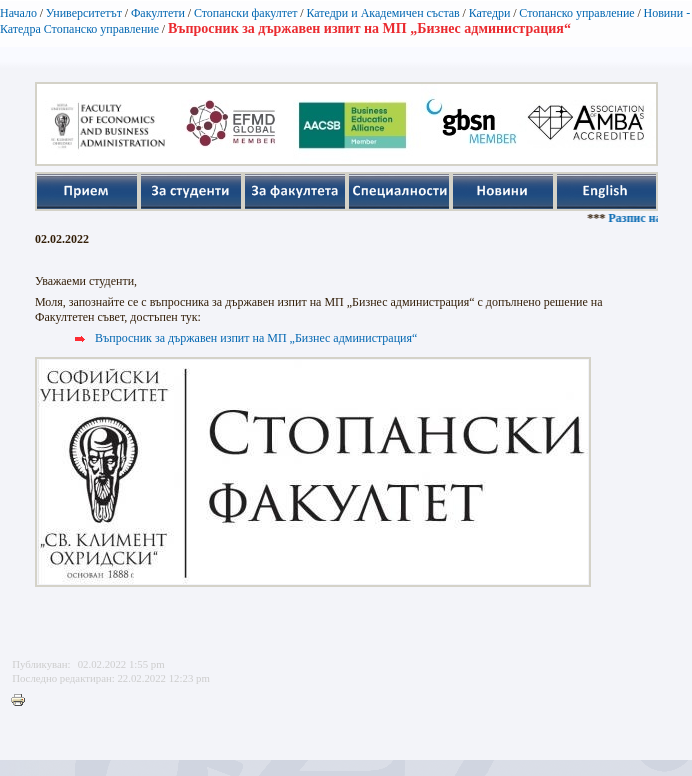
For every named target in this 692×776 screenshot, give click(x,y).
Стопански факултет (246, 13)
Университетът (84, 13)
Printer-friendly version (23, 701)
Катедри (490, 13)
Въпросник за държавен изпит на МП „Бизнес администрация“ (256, 338)
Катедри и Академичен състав (382, 13)
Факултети (158, 13)
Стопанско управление (576, 13)
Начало (18, 13)
